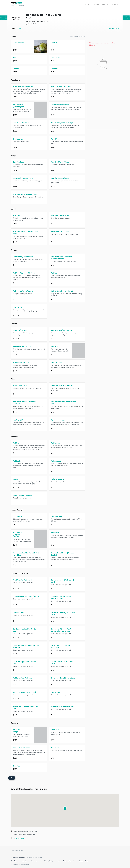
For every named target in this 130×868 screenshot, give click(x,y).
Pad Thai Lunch (18, 613)
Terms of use (36, 860)
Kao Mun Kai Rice (19, 420)
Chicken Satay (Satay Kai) (60, 105)
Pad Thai (16, 443)
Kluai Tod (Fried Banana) (22, 748)
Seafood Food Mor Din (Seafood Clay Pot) (62, 554)
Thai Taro (16, 766)
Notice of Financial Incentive (66, 860)
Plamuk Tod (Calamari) (21, 123)
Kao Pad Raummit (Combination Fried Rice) (24, 403)
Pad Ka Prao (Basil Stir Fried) (23, 257)
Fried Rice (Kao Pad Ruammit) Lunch (26, 596)
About (20, 29)
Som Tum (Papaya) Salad (60, 215)
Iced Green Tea (18, 43)
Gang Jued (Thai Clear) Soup (23, 178)
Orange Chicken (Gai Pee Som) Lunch (62, 663)
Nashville (22, 857)
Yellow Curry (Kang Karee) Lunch (25, 692)
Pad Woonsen (56, 461)
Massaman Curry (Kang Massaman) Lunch (26, 707)
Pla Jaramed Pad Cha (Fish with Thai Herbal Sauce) (26, 554)
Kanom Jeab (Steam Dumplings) (62, 123)
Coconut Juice (56, 58)
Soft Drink (54, 69)
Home (13, 857)
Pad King (54, 273)
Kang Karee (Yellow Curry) (22, 346)
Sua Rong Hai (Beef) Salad (60, 232)
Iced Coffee (55, 43)
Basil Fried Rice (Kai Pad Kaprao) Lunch (62, 581)
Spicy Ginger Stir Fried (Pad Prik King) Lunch (62, 646)
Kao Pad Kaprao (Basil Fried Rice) (63, 386)
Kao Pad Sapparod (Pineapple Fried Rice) (63, 403)
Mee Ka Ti (17, 479)
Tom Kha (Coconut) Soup (60, 178)
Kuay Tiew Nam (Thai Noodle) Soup (25, 194)
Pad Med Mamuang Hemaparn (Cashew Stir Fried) (61, 258)
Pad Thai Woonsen (58, 479)
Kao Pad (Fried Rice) (20, 386)
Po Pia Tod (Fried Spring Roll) (61, 86)
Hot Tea (16, 69)
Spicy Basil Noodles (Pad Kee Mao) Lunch (63, 614)
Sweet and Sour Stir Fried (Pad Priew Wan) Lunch (26, 646)
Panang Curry (56, 346)
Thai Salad (17, 215)
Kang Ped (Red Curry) (21, 330)
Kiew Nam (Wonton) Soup (60, 162)
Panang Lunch (56, 692)
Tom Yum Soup (18, 162)
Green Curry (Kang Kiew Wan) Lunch (64, 678)
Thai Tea (16, 58)
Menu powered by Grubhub (77, 37)
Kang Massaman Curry (21, 363)
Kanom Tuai (55, 748)
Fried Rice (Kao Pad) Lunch (23, 580)
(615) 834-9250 (31, 24)
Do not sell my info (85, 860)
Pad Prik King (18, 307)
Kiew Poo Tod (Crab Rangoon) (19, 106)
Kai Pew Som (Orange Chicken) (62, 291)
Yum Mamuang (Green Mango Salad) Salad (26, 233)
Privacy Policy (49, 860)
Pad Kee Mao (56, 443)
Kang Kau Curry (56, 363)
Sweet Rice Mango (17, 731)
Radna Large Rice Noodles (22, 495)
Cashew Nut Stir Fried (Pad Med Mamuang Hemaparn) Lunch (62, 630)
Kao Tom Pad (56, 730)
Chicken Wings (18, 139)
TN (17, 857)
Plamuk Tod (55, 139)
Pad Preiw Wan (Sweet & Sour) (24, 273)
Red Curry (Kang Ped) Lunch (23, 678)
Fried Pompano (56, 516)
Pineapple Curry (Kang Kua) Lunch (63, 706)
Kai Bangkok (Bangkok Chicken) (17, 535)
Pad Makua (55, 533)
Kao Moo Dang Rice (58, 420)
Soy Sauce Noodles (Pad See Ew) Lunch (25, 630)
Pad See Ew (17, 461)
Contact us (24, 860)
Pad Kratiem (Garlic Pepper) (23, 291)
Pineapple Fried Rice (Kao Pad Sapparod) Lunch (61, 597)
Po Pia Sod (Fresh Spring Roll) (23, 86)
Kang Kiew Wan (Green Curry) (61, 330)
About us (14, 860)
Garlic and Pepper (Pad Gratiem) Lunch (24, 663)
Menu (13, 29)
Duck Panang (18, 516)
